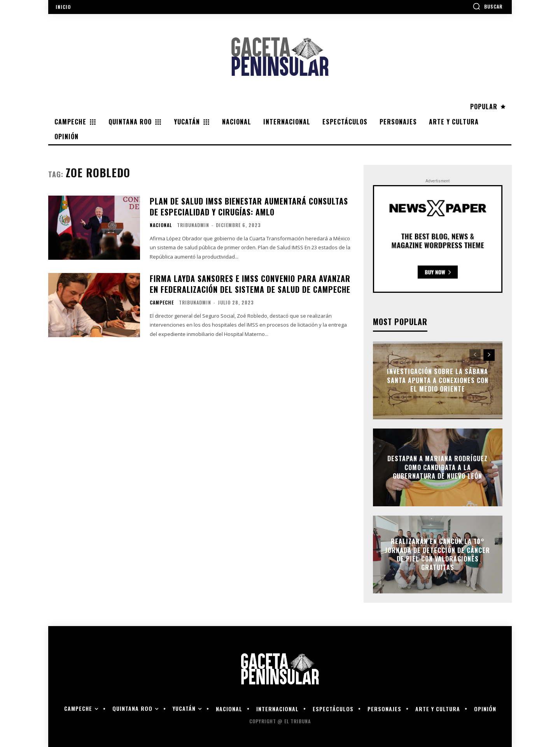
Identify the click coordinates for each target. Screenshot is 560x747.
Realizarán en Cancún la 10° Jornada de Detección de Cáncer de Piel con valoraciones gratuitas (437, 555)
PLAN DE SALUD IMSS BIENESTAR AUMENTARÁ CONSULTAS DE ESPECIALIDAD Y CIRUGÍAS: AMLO (249, 206)
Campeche (162, 303)
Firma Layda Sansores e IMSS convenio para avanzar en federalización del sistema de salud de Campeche (250, 284)
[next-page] (489, 355)
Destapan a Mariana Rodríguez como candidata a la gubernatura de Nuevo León (437, 468)
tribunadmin (193, 225)
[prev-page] (475, 355)
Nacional (161, 225)
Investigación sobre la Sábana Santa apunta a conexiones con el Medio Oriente (438, 380)
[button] (487, 6)
